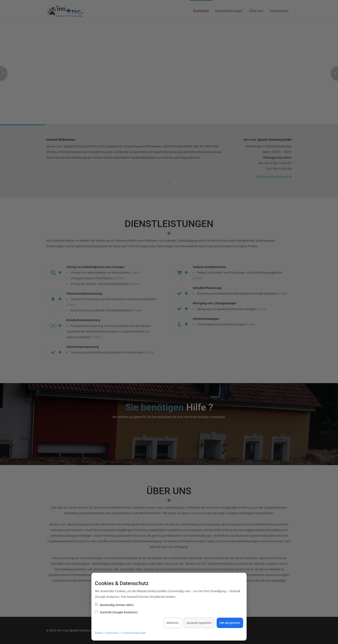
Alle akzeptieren (230, 623)
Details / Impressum (107, 633)
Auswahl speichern (199, 623)
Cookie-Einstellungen (134, 633)
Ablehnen (172, 623)
